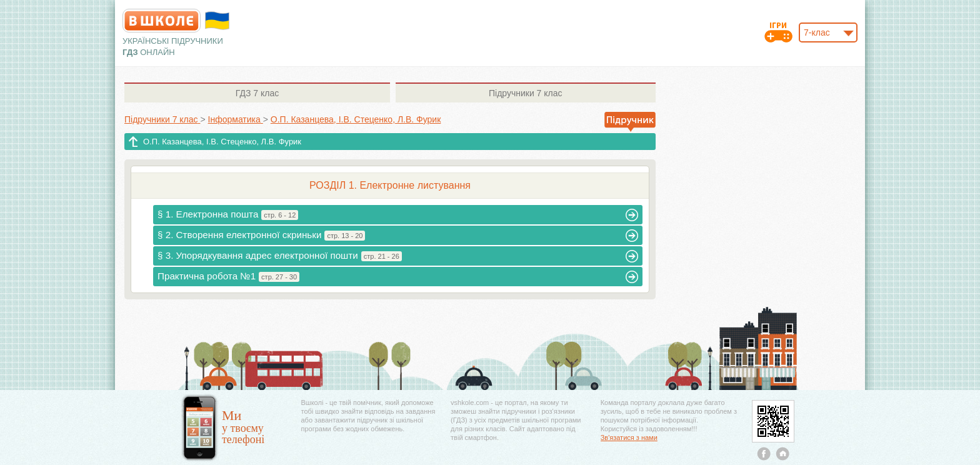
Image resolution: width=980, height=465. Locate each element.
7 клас (257, 93)
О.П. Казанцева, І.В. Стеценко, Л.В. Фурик (222, 142)
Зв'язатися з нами (629, 437)
